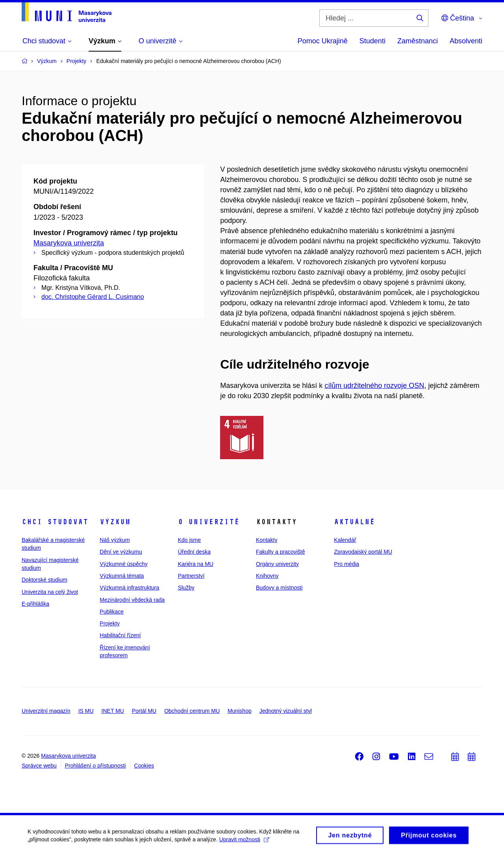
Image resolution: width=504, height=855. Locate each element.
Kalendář (345, 540)
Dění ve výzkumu (121, 552)
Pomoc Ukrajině (323, 41)
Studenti (372, 41)
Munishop (240, 711)
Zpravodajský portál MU (363, 552)
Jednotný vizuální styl (286, 711)
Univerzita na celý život (50, 592)
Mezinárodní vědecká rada (132, 600)
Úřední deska (194, 552)
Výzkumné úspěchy (123, 564)
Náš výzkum (115, 540)
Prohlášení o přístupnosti (95, 766)
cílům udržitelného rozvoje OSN (374, 386)
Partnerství (191, 576)
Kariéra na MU (196, 564)
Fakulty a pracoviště (281, 552)
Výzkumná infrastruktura (129, 588)
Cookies (144, 766)
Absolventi (466, 41)
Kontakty (267, 540)
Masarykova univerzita (69, 243)
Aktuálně (354, 522)
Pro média (346, 564)
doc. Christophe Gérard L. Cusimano (93, 297)
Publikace (112, 612)
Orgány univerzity (277, 564)
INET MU (113, 711)
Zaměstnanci (418, 41)
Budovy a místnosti (279, 588)
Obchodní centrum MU (192, 711)
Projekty (110, 623)
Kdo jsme (189, 540)
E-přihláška (35, 604)
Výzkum (115, 522)
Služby (186, 588)
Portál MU (144, 711)
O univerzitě (209, 522)
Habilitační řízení (120, 635)
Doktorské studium (44, 580)
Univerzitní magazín (46, 711)
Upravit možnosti (244, 842)
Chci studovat (55, 522)
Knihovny (267, 576)
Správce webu (39, 766)
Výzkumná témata (122, 576)
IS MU (86, 711)
